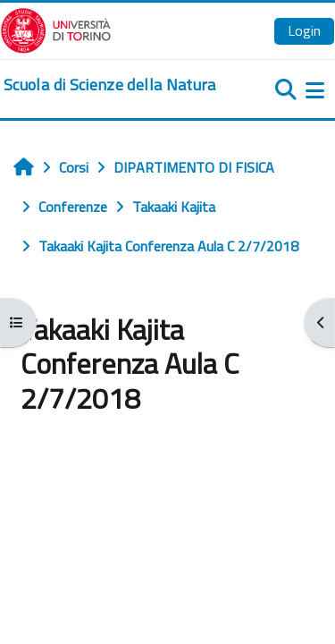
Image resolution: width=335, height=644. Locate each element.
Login (304, 30)
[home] (110, 85)
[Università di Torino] (56, 29)
